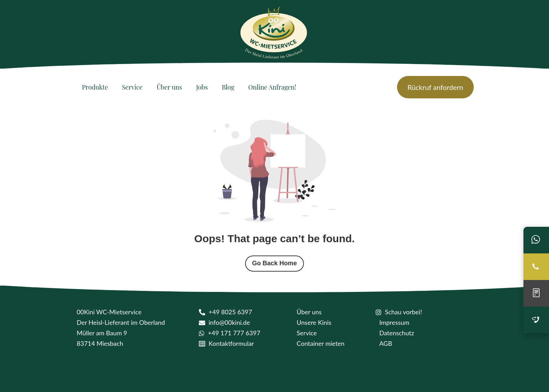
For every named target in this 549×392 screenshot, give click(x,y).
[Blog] (228, 87)
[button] (15, 377)
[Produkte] (95, 87)
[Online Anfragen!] (272, 87)
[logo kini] (274, 35)
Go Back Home (274, 263)
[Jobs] (202, 87)
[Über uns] (169, 87)
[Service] (132, 87)
